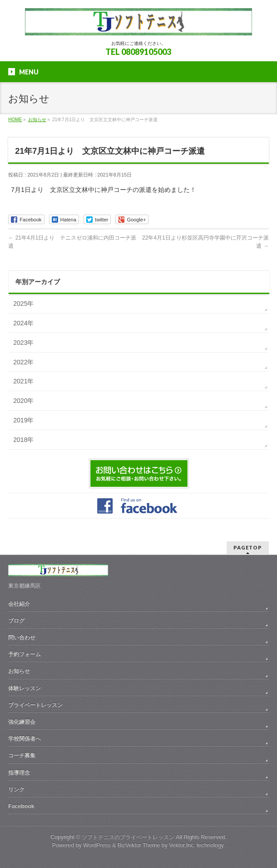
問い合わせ (22, 638)
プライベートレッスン (35, 705)
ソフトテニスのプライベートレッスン (128, 837)
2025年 (23, 304)
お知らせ (19, 671)
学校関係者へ (25, 739)
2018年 (23, 440)
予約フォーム (25, 654)
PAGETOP (248, 547)
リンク (16, 790)
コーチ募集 (22, 755)
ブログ (16, 621)
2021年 (23, 381)
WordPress (97, 845)
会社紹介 (19, 604)
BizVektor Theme (139, 845)
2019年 (23, 420)
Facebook (21, 806)
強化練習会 (22, 722)
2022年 (23, 362)
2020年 (23, 401)
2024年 (23, 323)
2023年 (23, 343)
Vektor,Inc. (182, 845)
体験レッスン (25, 688)
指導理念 (19, 773)
